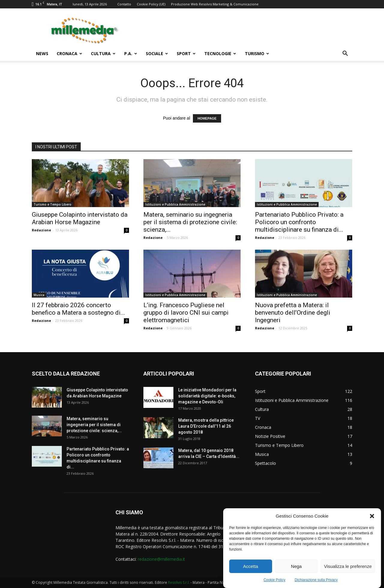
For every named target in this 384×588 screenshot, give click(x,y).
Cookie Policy (274, 582)
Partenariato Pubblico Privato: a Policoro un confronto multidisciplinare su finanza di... (299, 222)
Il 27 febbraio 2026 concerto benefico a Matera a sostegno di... (78, 309)
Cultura (103, 53)
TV (258, 418)
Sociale (157, 53)
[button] (372, 518)
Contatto (124, 4)
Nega (296, 568)
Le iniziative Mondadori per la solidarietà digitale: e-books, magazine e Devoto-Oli (207, 396)
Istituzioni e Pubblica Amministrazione (175, 204)
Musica (39, 295)
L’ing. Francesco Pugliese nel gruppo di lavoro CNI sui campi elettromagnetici (186, 313)
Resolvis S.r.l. (179, 582)
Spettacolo (265, 463)
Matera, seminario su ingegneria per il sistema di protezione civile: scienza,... (190, 222)
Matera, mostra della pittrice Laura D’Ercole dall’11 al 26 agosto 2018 (206, 426)
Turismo (257, 53)
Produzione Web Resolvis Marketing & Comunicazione (215, 4)
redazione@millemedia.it (161, 559)
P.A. (131, 53)
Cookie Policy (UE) (151, 4)
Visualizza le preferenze (348, 568)
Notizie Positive (270, 436)
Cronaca (69, 53)
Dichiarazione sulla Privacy (316, 582)
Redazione (41, 230)
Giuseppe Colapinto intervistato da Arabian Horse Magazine (80, 218)
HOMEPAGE (207, 118)
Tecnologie (220, 53)
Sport (186, 53)
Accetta (250, 568)
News (42, 53)
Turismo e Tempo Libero (52, 204)
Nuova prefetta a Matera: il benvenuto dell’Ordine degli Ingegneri (293, 313)
